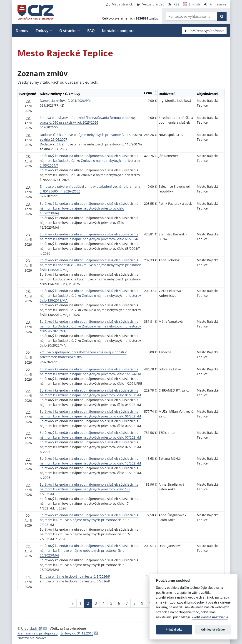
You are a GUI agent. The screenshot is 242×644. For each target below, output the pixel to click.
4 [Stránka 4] (104, 603)
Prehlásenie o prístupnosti (38, 633)
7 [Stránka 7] (127, 603)
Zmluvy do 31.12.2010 (77, 633)
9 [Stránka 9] (142, 603)
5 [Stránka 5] (111, 603)
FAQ (91, 31)
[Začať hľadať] (222, 16)
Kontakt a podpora (118, 31)
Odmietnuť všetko (213, 630)
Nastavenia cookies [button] (32, 638)
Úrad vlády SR (32, 628)
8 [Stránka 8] (134, 603)
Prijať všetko (174, 630)
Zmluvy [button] (42, 31)
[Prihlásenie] (215, 4)
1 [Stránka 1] (80, 603)
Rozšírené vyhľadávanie (204, 31)
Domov (22, 31)
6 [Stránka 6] (119, 603)
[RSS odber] (173, 4)
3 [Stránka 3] (96, 603)
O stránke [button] (68, 31)
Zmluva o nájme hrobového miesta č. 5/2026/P (75, 576)
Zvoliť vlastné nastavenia (210, 617)
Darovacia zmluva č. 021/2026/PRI (65, 101)
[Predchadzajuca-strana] (73, 603)
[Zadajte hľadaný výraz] (192, 16)
